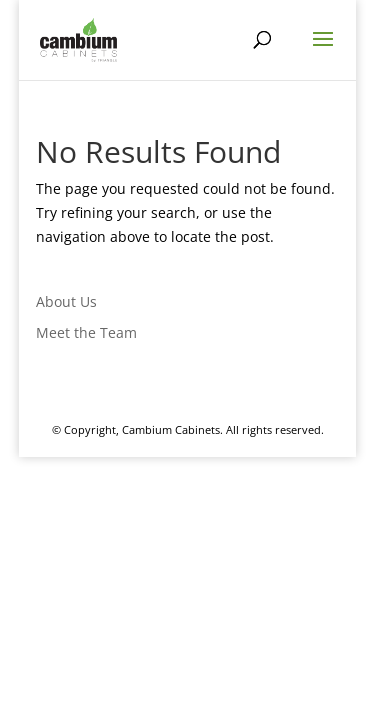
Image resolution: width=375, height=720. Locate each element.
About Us (66, 301)
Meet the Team (86, 332)
